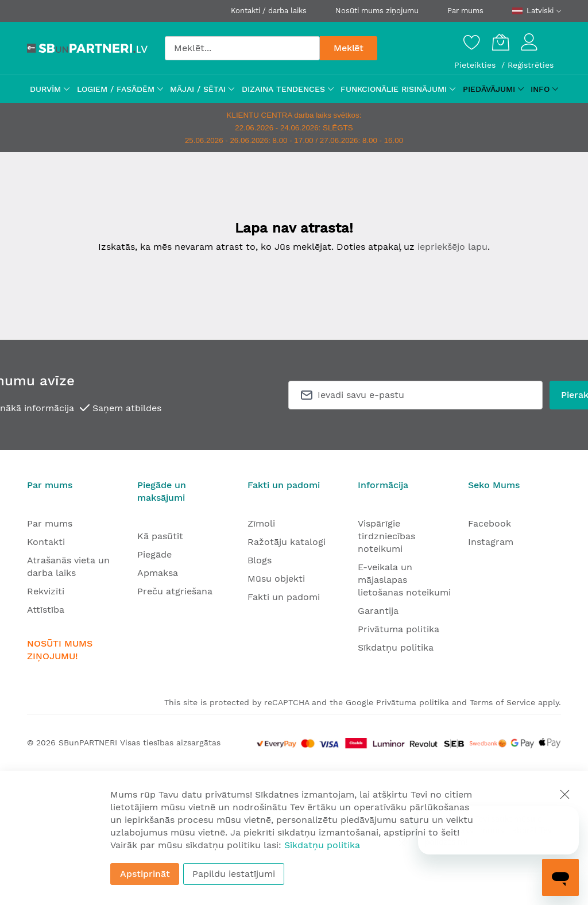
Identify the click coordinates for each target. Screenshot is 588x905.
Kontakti (46, 542)
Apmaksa (158, 573)
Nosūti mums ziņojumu (377, 11)
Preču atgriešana (175, 591)
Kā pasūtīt (160, 536)
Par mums (465, 11)
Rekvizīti (46, 591)
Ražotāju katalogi (287, 542)
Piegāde (154, 554)
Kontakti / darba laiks (269, 11)
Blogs (260, 560)
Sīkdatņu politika (396, 647)
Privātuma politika (399, 629)
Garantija (378, 611)
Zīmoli (261, 523)
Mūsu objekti (276, 579)
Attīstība (46, 610)
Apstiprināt (145, 874)
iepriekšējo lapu (452, 247)
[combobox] (242, 48)
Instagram (491, 542)
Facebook (490, 523)
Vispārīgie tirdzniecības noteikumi (386, 536)
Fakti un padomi (284, 597)
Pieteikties (476, 65)
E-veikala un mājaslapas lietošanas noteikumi (404, 580)
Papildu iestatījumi (234, 874)
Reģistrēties (531, 65)
